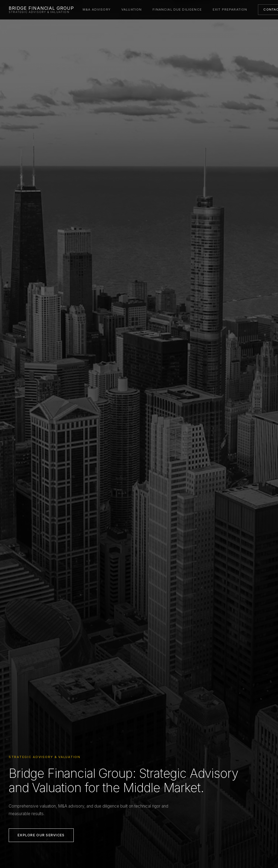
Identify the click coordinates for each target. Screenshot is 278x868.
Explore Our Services (41, 835)
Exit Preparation (230, 9)
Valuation (132, 9)
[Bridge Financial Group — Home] (41, 10)
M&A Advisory (97, 9)
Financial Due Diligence (177, 9)
